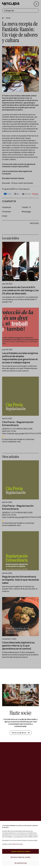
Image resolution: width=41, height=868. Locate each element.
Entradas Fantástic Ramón (13, 178)
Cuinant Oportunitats (20, 166)
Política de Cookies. (18, 844)
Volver (8, 18)
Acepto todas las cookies (20, 851)
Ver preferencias (21, 863)
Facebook (7, 207)
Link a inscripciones (10, 171)
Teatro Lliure (9, 96)
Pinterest (6, 212)
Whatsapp (26, 212)
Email (5, 216)
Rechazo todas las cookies (21, 857)
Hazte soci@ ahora (21, 733)
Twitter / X (26, 207)
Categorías (9, 10)
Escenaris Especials (26, 117)
